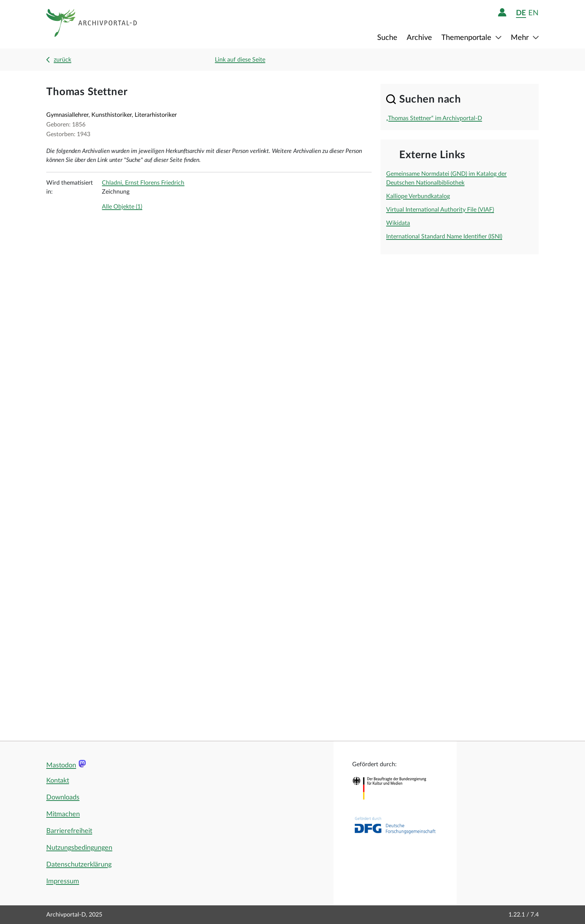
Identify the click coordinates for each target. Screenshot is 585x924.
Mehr (521, 38)
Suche (387, 38)
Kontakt (58, 781)
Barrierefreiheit (69, 831)
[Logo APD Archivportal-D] (92, 24)
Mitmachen (63, 814)
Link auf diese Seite (240, 60)
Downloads (63, 798)
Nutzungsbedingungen (79, 848)
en (533, 13)
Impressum (63, 881)
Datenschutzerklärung (79, 865)
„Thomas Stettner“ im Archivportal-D (434, 118)
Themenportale (467, 38)
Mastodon (61, 765)
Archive (419, 38)
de (521, 13)
